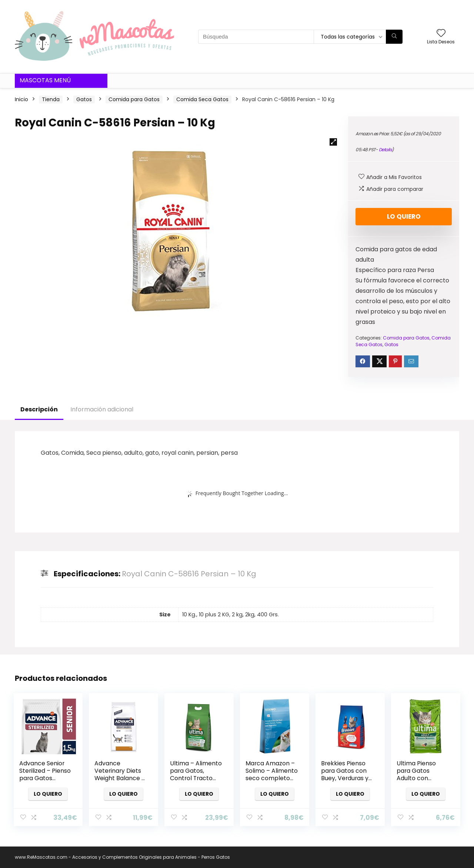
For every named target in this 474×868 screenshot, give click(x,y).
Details (385, 150)
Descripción (39, 409)
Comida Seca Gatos (202, 99)
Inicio (21, 99)
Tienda (51, 99)
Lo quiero (404, 216)
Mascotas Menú (45, 80)
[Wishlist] (441, 34)
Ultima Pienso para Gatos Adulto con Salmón (416, 774)
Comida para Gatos (134, 99)
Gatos (84, 99)
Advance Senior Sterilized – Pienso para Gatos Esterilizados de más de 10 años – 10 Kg (45, 782)
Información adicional (102, 409)
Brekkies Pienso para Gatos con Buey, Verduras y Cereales (345, 774)
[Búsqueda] (394, 37)
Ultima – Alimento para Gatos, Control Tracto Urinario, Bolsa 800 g (196, 778)
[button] (333, 142)
